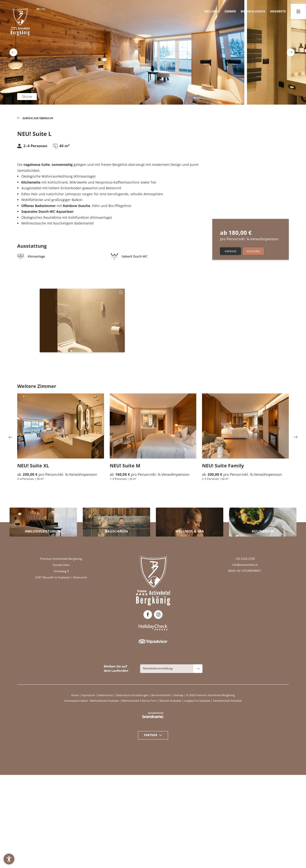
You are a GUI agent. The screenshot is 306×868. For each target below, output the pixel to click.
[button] (9, 859)
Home (75, 695)
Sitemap (179, 695)
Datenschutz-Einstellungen (133, 695)
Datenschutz (106, 695)
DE (38, 9)
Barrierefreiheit (161, 695)
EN (44, 9)
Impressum (89, 695)
